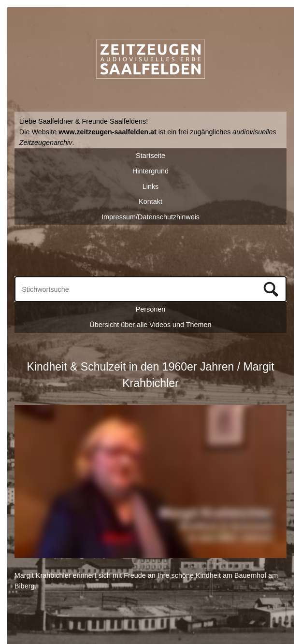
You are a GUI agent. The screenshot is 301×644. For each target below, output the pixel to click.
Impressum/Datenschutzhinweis (150, 217)
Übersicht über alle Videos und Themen (150, 325)
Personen (151, 309)
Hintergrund (150, 171)
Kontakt (150, 201)
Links (151, 186)
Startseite (150, 156)
